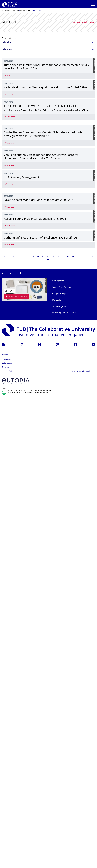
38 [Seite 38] (58, 726)
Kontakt (5, 825)
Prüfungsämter (59, 750)
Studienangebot (59, 776)
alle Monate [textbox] (8, 49)
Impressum (7, 829)
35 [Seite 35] (43, 726)
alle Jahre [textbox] (7, 42)
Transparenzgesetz (10, 837)
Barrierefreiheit (8, 841)
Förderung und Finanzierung (65, 782)
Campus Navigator (60, 763)
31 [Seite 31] (22, 726)
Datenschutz (7, 833)
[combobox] (48, 42)
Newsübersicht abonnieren (83, 22)
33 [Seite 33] (33, 726)
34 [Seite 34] (38, 726)
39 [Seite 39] (63, 726)
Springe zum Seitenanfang (81, 841)
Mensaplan (57, 770)
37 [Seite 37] (53, 726)
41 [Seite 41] (74, 726)
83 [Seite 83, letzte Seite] (83, 726)
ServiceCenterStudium (62, 757)
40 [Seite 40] (68, 726)
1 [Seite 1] (13, 726)
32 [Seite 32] (27, 726)
